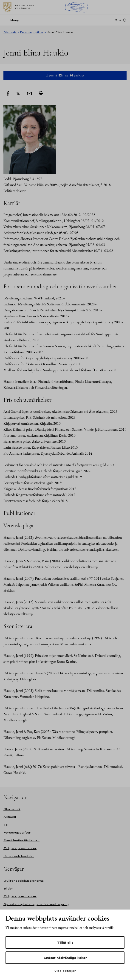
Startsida (10, 32)
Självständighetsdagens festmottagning (36, 904)
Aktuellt (10, 817)
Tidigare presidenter (20, 848)
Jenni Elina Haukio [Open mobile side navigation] (65, 75)
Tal (6, 825)
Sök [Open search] (118, 20)
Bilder (8, 888)
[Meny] (13, 20)
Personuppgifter (32, 32)
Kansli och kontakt (19, 856)
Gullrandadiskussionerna (24, 881)
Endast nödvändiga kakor (65, 958)
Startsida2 (12, 809)
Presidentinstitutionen (21, 840)
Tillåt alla (65, 942)
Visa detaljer (65, 971)
